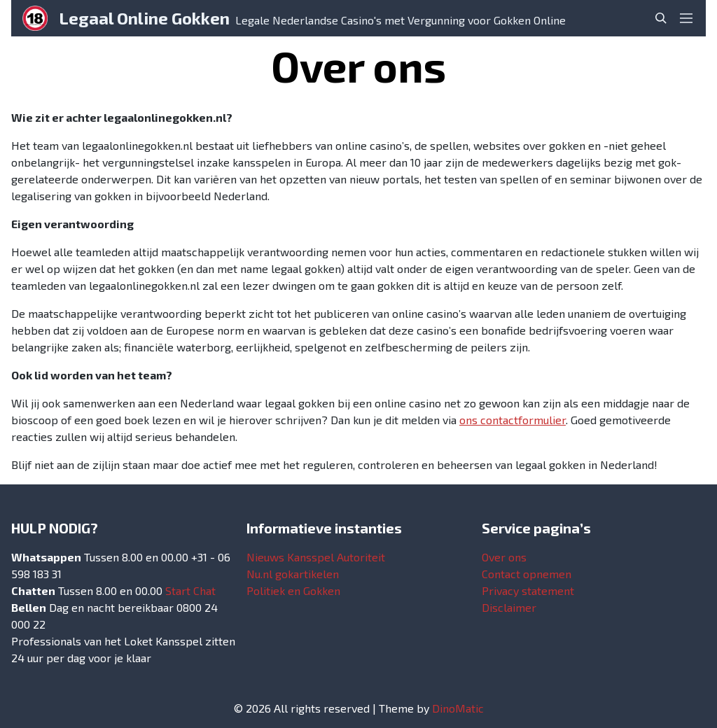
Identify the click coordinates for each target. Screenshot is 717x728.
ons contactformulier (513, 420)
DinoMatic (458, 708)
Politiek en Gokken (293, 590)
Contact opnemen (527, 574)
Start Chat (190, 590)
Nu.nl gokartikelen (293, 574)
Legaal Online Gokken (144, 18)
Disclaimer (509, 607)
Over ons (504, 557)
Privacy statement (528, 590)
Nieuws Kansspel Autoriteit (316, 557)
